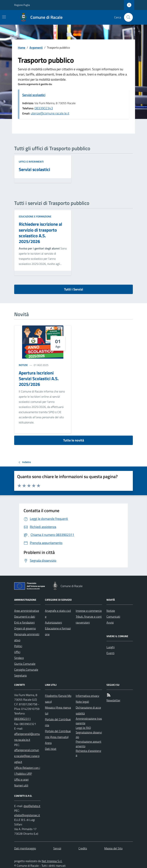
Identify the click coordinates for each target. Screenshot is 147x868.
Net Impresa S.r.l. (52, 861)
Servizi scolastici (34, 95)
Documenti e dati (25, 617)
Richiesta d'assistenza (88, 753)
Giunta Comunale (25, 664)
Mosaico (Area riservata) (58, 710)
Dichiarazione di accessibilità (88, 710)
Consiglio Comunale (26, 670)
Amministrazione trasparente (89, 721)
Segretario (20, 675)
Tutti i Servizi (74, 289)
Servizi (57, 848)
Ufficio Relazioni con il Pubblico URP (27, 771)
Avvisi (110, 622)
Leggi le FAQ (83, 728)
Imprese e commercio (89, 611)
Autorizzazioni (53, 622)
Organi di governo (25, 628)
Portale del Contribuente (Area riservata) (58, 734)
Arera (48, 743)
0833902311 (22, 719)
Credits (83, 848)
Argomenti (36, 47)
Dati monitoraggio (25, 848)
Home (22, 47)
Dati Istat (51, 749)
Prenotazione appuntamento (89, 744)
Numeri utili (21, 785)
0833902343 (44, 108)
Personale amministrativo (27, 637)
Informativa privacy (87, 696)
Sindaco (19, 658)
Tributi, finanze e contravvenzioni (89, 619)
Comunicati (113, 617)
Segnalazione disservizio (89, 735)
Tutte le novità (74, 440)
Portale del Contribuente (58, 722)
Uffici (17, 652)
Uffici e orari (21, 779)
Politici (18, 646)
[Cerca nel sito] (127, 17)
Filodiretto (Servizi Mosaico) (58, 699)
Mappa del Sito (113, 848)
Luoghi (111, 647)
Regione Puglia (22, 5)
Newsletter (113, 700)
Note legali (82, 702)
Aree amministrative (27, 611)
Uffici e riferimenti (31, 162)
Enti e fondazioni (24, 622)
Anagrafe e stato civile (58, 614)
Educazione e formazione (35, 216)
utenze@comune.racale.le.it (50, 113)
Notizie (23, 365)
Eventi (110, 653)
